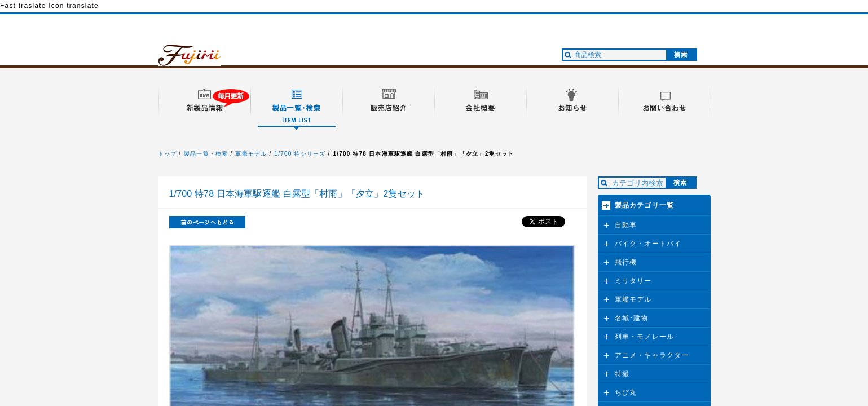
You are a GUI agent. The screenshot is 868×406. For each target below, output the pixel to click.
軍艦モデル (251, 154)
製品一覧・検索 (206, 154)
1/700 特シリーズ (300, 154)
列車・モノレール (645, 337)
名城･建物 (632, 318)
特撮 (622, 374)
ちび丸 (626, 392)
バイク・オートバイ (648, 244)
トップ (168, 154)
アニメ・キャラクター (652, 355)
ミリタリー (633, 281)
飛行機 (626, 262)
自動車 (626, 225)
